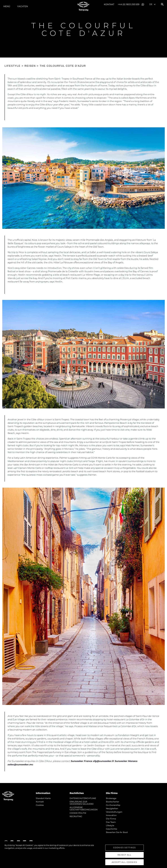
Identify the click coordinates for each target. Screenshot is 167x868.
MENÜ (7, 6)
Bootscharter (113, 802)
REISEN (30, 66)
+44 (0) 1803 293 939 (129, 4)
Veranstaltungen (114, 812)
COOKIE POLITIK (78, 813)
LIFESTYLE (13, 66)
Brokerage (111, 798)
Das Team (111, 822)
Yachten (23, 6)
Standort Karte (43, 798)
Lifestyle (110, 825)
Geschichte (111, 829)
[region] (83, 855)
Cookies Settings (124, 847)
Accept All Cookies (124, 862)
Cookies (40, 805)
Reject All (124, 855)
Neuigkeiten (112, 808)
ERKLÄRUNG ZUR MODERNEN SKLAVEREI (82, 803)
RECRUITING (76, 816)
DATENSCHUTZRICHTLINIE (83, 798)
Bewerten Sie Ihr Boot (117, 832)
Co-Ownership (113, 805)
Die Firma (111, 819)
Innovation (111, 815)
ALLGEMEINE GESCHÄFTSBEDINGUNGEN (84, 808)
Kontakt (109, 4)
